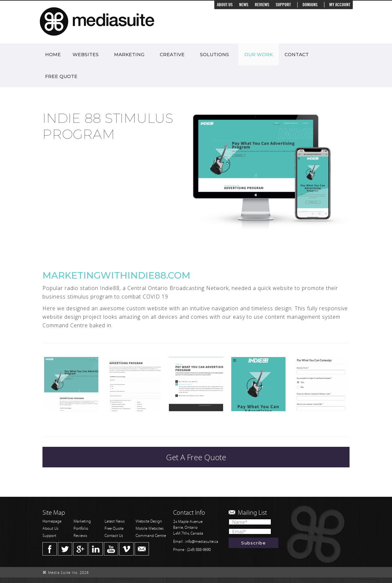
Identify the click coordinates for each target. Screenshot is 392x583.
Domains (310, 5)
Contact (297, 55)
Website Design (149, 521)
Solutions (214, 55)
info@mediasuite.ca (202, 542)
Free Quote (61, 76)
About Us (225, 5)
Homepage (52, 521)
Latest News (115, 521)
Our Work (259, 55)
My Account (340, 5)
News (244, 5)
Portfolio (81, 529)
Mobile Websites (150, 529)
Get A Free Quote (196, 457)
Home (53, 55)
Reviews (262, 5)
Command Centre (151, 536)
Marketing (129, 55)
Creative (172, 55)
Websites (86, 55)
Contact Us (114, 536)
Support (283, 5)
